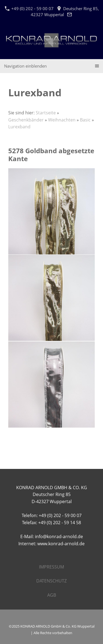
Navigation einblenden (25, 66)
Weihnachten (62, 120)
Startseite (46, 113)
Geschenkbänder (26, 120)
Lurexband (19, 127)
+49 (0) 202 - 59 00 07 (29, 8)
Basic (85, 120)
